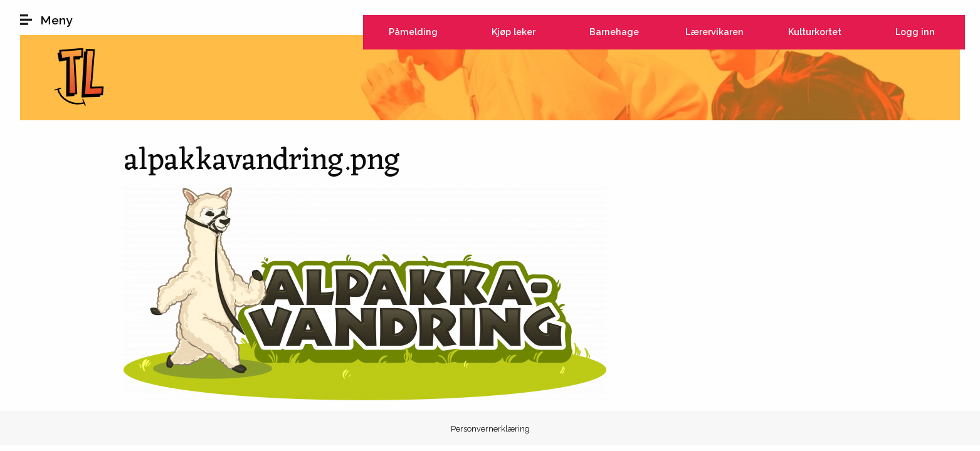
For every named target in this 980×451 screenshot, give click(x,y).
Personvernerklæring (490, 429)
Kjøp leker (514, 32)
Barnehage (614, 32)
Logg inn (915, 32)
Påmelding (413, 32)
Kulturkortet (815, 32)
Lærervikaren (714, 32)
